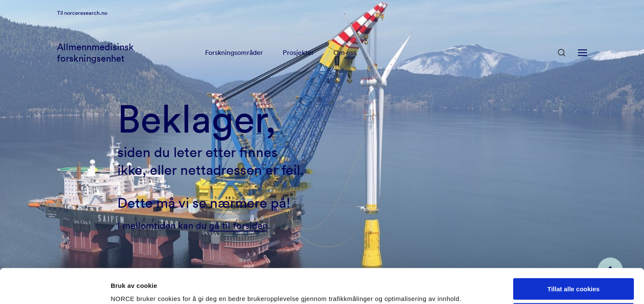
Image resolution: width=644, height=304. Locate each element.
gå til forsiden (238, 225)
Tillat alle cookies (574, 254)
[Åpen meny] (582, 63)
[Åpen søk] (562, 63)
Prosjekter (299, 63)
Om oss (346, 63)
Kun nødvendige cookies (574, 279)
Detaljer (122, 287)
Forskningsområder (234, 63)
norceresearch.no (86, 23)
